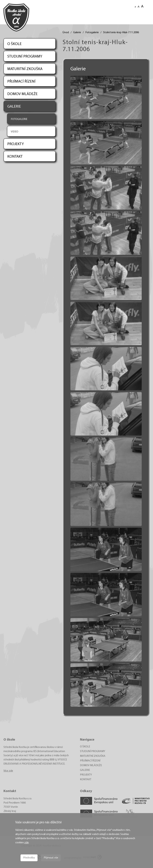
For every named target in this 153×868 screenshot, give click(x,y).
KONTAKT (15, 157)
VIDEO (15, 132)
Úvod (66, 33)
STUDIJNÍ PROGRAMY (25, 57)
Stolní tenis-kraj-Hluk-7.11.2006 (121, 33)
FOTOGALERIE (19, 119)
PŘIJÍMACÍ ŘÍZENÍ (21, 82)
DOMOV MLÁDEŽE (22, 94)
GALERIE (14, 107)
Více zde (8, 771)
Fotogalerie (92, 33)
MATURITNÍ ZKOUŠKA (25, 69)
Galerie (77, 33)
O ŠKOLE (14, 44)
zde (27, 843)
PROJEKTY (16, 144)
